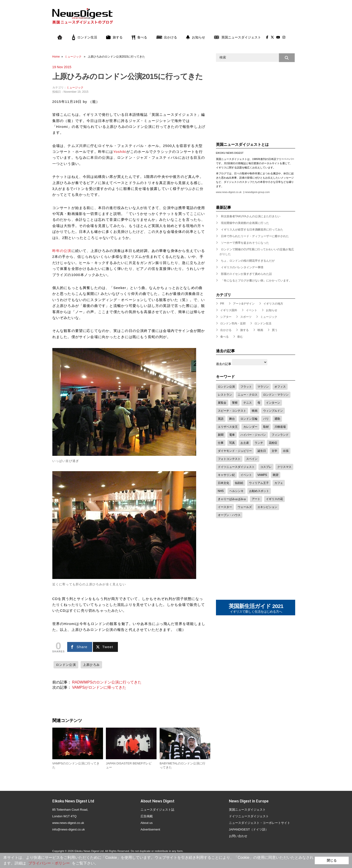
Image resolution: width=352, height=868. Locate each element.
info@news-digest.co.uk (69, 829)
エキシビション (267, 507)
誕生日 (262, 451)
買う (275, 330)
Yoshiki (120, 152)
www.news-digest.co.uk (229, 192)
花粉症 (273, 443)
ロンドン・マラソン (276, 395)
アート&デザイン (244, 304)
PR (222, 304)
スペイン (252, 459)
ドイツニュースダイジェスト (236, 467)
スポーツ (246, 317)
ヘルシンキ (236, 491)
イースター (225, 507)
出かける (167, 37)
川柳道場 (280, 427)
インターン (273, 403)
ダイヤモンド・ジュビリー (235, 451)
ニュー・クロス (248, 395)
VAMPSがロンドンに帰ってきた (99, 687)
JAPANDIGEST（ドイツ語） (249, 829)
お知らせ (196, 37)
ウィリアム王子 (259, 483)
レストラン (225, 395)
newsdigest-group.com (257, 192)
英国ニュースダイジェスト (238, 37)
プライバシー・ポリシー (49, 863)
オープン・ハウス (229, 515)
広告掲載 (147, 816)
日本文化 (224, 483)
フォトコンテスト (229, 459)
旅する (114, 37)
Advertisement (150, 829)
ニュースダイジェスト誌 (157, 810)
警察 (235, 403)
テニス (248, 403)
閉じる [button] (332, 860)
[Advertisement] (209, 20)
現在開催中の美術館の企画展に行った (245, 223)
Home (56, 57)
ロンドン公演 (66, 665)
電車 (232, 435)
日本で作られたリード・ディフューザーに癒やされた (255, 236)
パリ (266, 419)
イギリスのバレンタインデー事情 (242, 267)
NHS (221, 491)
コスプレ (266, 467)
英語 (221, 419)
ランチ (259, 443)
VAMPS (262, 475)
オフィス (280, 387)
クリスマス (284, 467)
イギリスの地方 (273, 304)
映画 (260, 330)
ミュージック (73, 57)
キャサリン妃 (226, 475)
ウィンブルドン (273, 411)
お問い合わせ (238, 836)
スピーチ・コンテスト (232, 411)
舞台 (232, 419)
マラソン (263, 387)
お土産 (245, 443)
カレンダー (250, 427)
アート (256, 499)
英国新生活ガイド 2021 (256, 609)
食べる (139, 37)
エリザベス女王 (228, 427)
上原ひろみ (91, 665)
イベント (252, 310)
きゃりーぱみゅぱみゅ (232, 499)
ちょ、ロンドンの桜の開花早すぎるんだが (248, 261)
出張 (286, 451)
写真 (232, 443)
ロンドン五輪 (249, 419)
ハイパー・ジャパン (253, 435)
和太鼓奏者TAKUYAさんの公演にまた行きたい (251, 216)
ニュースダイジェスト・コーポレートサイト (260, 823)
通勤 (277, 419)
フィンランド (280, 435)
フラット (246, 387)
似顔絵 (239, 483)
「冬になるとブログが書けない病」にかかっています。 (256, 281)
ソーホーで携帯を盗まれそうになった (245, 243)
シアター (226, 317)
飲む (240, 337)
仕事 (221, 443)
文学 (274, 451)
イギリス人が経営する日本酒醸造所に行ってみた (252, 230)
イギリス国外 (229, 310)
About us (147, 823)
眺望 (276, 475)
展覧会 (222, 403)
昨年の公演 (62, 251)
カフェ (279, 483)
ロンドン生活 (85, 37)
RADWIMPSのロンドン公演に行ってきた (107, 682)
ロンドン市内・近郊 (233, 323)
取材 (266, 427)
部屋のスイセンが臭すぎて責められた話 (246, 274)
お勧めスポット (259, 491)
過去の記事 (224, 364)
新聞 (221, 435)
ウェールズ (245, 507)
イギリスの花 (274, 499)
